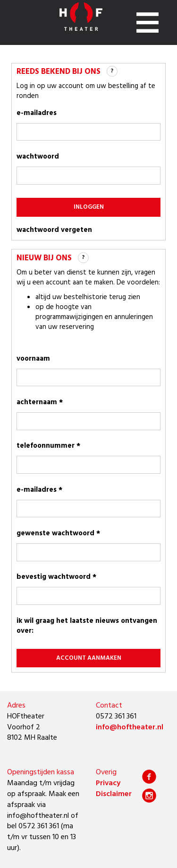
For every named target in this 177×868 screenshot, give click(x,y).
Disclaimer (114, 794)
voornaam (33, 359)
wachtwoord (38, 157)
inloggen (89, 207)
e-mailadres (37, 113)
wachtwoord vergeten (54, 230)
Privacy (108, 783)
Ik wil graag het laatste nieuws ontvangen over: (87, 626)
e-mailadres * (39, 490)
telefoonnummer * (48, 446)
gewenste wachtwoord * (58, 533)
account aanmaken (89, 658)
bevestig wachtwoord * (56, 577)
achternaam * (40, 402)
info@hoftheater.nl (130, 727)
